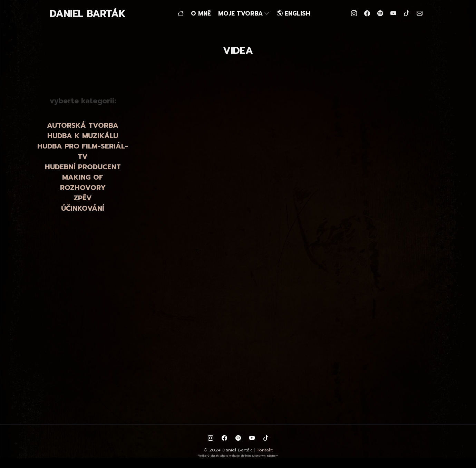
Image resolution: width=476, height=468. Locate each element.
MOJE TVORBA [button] (244, 14)
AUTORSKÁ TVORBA (83, 125)
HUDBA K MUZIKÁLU (83, 136)
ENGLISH (294, 14)
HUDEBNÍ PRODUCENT (83, 167)
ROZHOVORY (83, 188)
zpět (141, 83)
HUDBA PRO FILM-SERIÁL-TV (83, 151)
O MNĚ (201, 14)
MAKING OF (83, 177)
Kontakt (265, 450)
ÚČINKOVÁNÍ (83, 208)
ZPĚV (83, 198)
